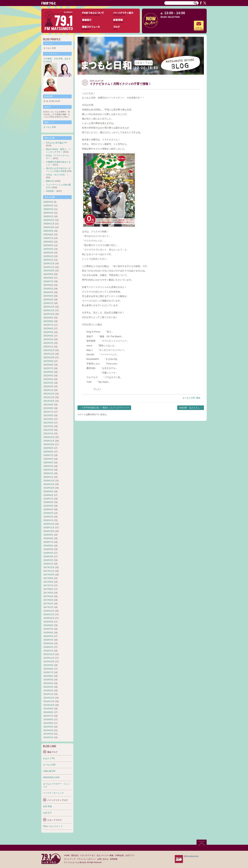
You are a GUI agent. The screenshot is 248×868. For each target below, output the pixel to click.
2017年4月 (48, 596)
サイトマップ (70, 859)
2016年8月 (48, 625)
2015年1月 (48, 694)
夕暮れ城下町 (49, 771)
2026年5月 (48, 202)
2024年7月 (48, 281)
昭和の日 (50, 181)
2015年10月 (49, 662)
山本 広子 (47, 813)
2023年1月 (48, 347)
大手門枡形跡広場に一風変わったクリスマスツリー (106, 408)
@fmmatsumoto (191, 856)
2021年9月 (48, 405)
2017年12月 (49, 567)
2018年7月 (48, 542)
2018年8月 (48, 538)
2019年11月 (49, 484)
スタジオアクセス (88, 855)
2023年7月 (48, 325)
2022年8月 (48, 365)
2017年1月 (48, 607)
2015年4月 (48, 683)
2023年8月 (48, 321)
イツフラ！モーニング (53, 793)
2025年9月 (48, 231)
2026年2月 (48, 213)
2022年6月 (48, 372)
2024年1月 (48, 303)
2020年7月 (48, 455)
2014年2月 (48, 734)
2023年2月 (48, 343)
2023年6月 (48, 329)
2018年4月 (48, 553)
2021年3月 (48, 426)
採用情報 (114, 859)
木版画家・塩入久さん (189, 408)
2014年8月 (48, 712)
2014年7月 (48, 716)
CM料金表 (119, 855)
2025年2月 (48, 256)
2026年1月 (48, 216)
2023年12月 (49, 307)
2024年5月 (48, 289)
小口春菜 (48, 59)
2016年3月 (48, 643)
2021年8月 (48, 408)
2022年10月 (49, 358)
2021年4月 (48, 423)
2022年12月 (49, 350)
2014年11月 (49, 701)
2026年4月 (48, 206)
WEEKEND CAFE (51, 777)
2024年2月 (48, 300)
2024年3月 (48, 296)
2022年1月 (48, 390)
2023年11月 (49, 310)
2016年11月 (49, 614)
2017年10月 (49, 575)
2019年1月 (48, 520)
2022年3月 (48, 383)
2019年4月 (48, 509)
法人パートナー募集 (105, 855)
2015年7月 (48, 672)
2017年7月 (48, 586)
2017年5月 (48, 593)
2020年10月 (49, 444)
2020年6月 (48, 459)
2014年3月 (48, 730)
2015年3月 (48, 687)
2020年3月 (48, 470)
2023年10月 (49, 314)
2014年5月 (48, 723)
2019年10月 (49, 488)
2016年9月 (48, 622)
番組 (198, 398)
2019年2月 (48, 517)
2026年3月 (48, 209)
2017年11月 (49, 571)
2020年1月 (48, 477)
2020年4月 (48, 466)
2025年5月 (48, 245)
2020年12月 (49, 437)
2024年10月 (49, 271)
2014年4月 (48, 727)
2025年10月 (49, 227)
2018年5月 (48, 549)
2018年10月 (49, 531)
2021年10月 (49, 401)
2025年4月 (48, 249)
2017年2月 (48, 604)
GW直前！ (51, 191)
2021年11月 (49, 397)
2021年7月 (48, 412)
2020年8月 (48, 452)
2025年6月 (48, 242)
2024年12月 (49, 264)
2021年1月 (48, 434)
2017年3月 (48, 600)
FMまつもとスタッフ (53, 826)
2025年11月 (49, 224)
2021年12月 (49, 394)
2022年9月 (48, 361)
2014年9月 (48, 709)
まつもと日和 (189, 398)
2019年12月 (49, 481)
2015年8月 (48, 669)
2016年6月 (48, 633)
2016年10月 (49, 618)
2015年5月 (48, 680)
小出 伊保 (58, 59)
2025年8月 (48, 235)
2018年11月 (49, 528)
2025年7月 (48, 238)
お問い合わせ (103, 859)
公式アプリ (130, 855)
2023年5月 (48, 332)
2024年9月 (48, 274)
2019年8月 (48, 495)
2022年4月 (48, 379)
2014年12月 (49, 698)
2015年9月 (48, 665)
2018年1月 (48, 564)
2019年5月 (48, 506)
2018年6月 (48, 546)
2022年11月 (49, 354)
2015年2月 (48, 691)
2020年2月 (48, 473)
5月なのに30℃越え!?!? (57, 143)
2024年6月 (48, 285)
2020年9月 (48, 448)
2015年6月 (48, 676)
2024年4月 (48, 292)
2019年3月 (48, 513)
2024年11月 (49, 267)
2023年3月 (48, 339)
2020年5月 (48, 463)
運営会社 (75, 855)
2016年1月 (48, 651)
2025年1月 (48, 260)
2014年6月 (48, 720)
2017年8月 (48, 582)
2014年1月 (48, 737)
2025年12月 (49, 220)
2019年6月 (48, 502)
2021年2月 (48, 430)
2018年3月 (48, 557)
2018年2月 (48, 560)
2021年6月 (48, 415)
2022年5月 (48, 376)
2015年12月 (49, 654)
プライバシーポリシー (86, 859)
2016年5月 (48, 636)
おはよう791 (49, 758)
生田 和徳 (47, 806)
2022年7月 (48, 368)
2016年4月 (48, 640)
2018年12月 (49, 524)
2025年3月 (48, 253)
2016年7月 (48, 629)
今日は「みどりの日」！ (57, 175)
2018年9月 (48, 535)
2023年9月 (48, 318)
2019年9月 (48, 492)
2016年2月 (48, 647)
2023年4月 (48, 336)
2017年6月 (48, 589)
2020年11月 (49, 441)
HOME (67, 855)
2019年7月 (48, 499)
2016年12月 (49, 611)
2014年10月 (49, 705)
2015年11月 (49, 658)
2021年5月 (48, 419)
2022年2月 (48, 386)
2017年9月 (48, 578)
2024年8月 (48, 278)
